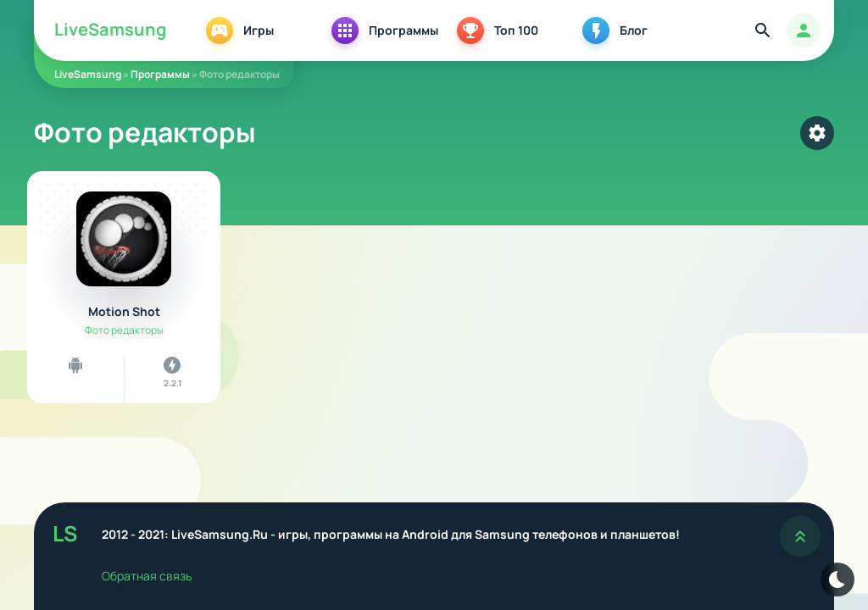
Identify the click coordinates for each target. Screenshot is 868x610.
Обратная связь (147, 576)
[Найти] (763, 30)
